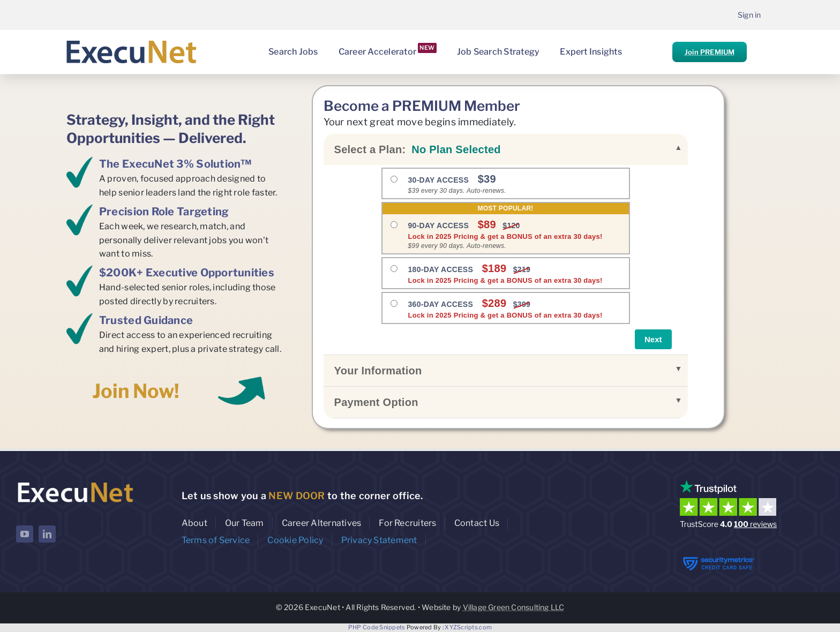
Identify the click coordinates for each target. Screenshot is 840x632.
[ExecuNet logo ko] (75, 482)
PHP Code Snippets (377, 627)
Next (653, 339)
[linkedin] (47, 534)
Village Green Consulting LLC (514, 607)
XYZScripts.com (468, 627)
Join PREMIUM (710, 52)
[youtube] (25, 534)
